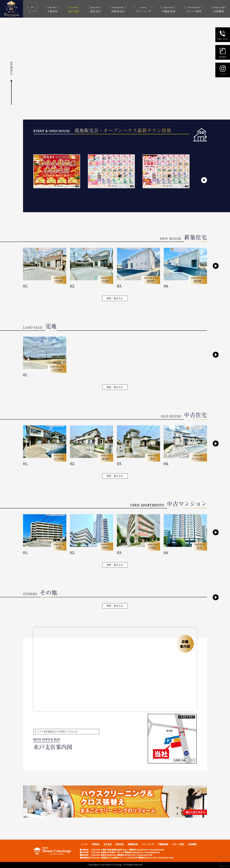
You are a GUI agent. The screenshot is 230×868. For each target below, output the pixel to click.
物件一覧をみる (115, 298)
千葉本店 (95, 844)
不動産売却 (163, 844)
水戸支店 (108, 844)
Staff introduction (194, 10)
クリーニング (148, 844)
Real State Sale (169, 10)
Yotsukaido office (118, 10)
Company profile (219, 10)
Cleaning (143, 10)
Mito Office (74, 10)
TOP (32, 10)
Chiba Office (52, 10)
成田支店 (120, 844)
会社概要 (192, 844)
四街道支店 (133, 844)
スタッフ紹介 (178, 844)
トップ (84, 844)
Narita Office (95, 10)
